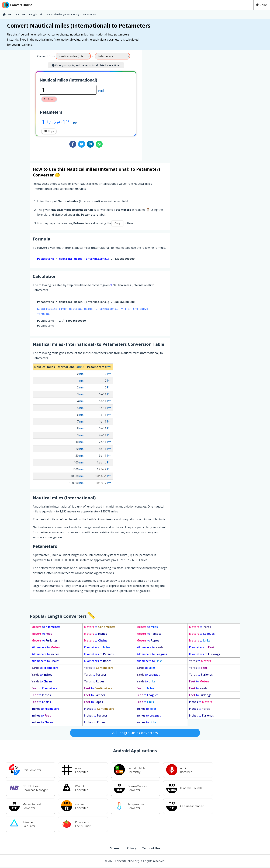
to (46, 628)
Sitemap (116, 849)
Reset (49, 99)
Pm (75, 123)
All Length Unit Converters (135, 733)
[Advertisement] (171, 104)
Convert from (46, 56)
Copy (49, 131)
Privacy (132, 849)
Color (262, 5)
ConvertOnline (17, 5)
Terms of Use (151, 849)
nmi (101, 91)
